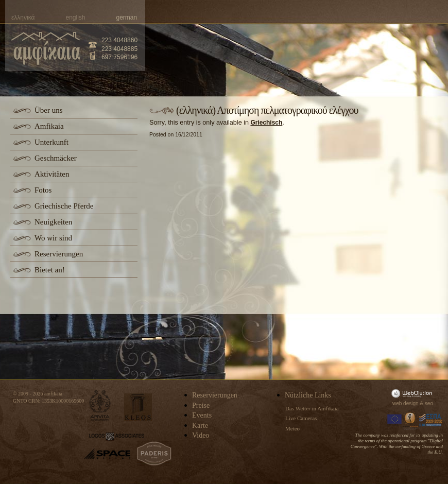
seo (429, 403)
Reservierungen (59, 254)
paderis (154, 454)
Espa (431, 420)
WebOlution (413, 393)
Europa (394, 420)
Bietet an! (50, 270)
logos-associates (117, 437)
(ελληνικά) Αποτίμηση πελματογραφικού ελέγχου (267, 110)
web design (406, 403)
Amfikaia (49, 126)
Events (202, 415)
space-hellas (107, 454)
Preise (201, 405)
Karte (200, 426)
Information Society (411, 420)
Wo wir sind (53, 238)
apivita (100, 405)
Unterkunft (51, 142)
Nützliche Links (308, 395)
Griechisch (266, 123)
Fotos (43, 190)
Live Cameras (301, 418)
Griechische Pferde (64, 206)
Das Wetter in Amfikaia (312, 408)
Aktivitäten (52, 174)
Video (201, 435)
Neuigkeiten (53, 222)
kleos (138, 407)
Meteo (292, 428)
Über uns (49, 110)
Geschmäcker (56, 158)
